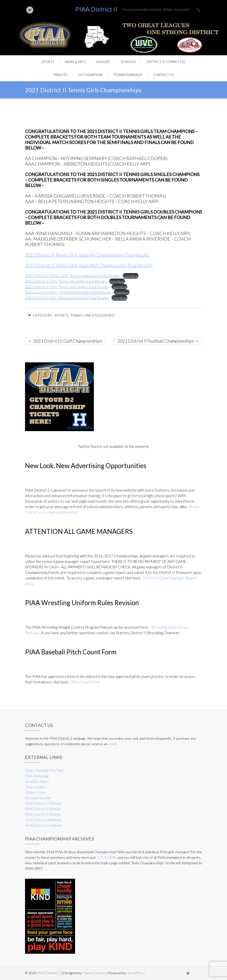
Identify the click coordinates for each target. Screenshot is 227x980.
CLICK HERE (107, 857)
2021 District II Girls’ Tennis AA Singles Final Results (66, 281)
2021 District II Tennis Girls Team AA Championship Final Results (87, 255)
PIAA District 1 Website (43, 803)
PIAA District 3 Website (43, 809)
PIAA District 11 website (44, 825)
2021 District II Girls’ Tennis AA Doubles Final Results (67, 298)
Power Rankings (128, 75)
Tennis (76, 315)
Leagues (103, 62)
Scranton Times (37, 781)
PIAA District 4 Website (43, 814)
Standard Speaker (38, 798)
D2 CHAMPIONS (91, 75)
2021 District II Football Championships (158, 341)
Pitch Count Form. (86, 682)
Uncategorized (99, 315)
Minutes (60, 75)
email (112, 744)
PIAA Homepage (37, 776)
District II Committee (166, 62)
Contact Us (164, 75)
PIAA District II (96, 9)
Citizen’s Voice (36, 792)
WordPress (136, 973)
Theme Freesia (94, 973)
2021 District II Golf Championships (65, 341)
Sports (48, 62)
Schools (128, 62)
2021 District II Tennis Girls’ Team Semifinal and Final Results (73, 276)
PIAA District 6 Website (43, 820)
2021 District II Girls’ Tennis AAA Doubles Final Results (68, 292)
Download (131, 276)
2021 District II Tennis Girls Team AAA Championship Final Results (89, 265)
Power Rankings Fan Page (44, 770)
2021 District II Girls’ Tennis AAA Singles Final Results (67, 287)
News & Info (75, 62)
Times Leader (35, 787)
